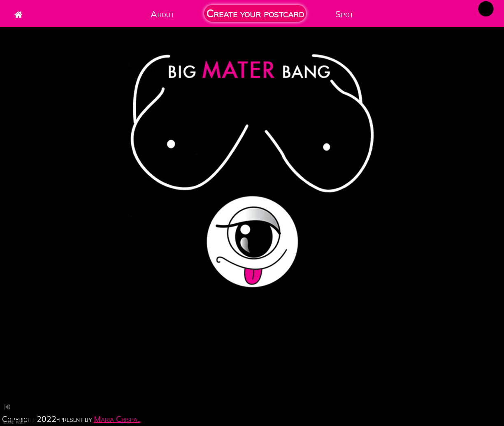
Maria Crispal (117, 419)
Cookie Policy (15, 422)
